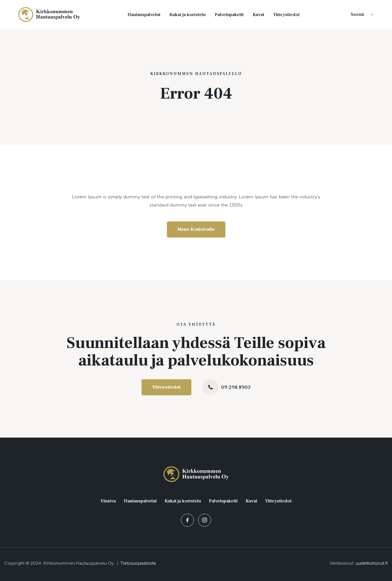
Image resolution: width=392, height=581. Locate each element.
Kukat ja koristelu (188, 15)
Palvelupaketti (229, 15)
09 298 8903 (236, 387)
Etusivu (108, 501)
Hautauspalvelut (144, 15)
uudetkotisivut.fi (372, 563)
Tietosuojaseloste (138, 563)
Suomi (357, 14)
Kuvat (258, 15)
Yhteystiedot (286, 15)
